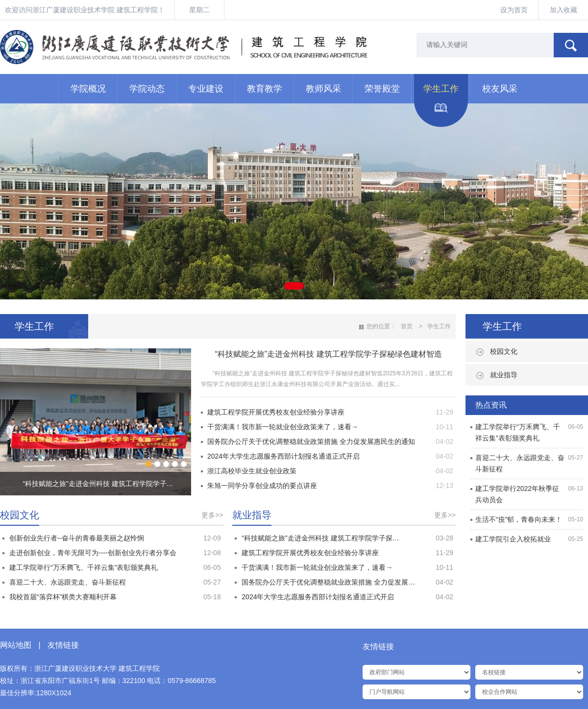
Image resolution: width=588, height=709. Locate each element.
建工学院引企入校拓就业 (513, 539)
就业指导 (504, 375)
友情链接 (63, 645)
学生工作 (441, 89)
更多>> (212, 515)
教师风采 (323, 89)
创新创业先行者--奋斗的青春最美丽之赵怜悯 (77, 538)
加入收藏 (563, 10)
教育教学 (265, 89)
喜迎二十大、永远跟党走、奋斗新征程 (68, 582)
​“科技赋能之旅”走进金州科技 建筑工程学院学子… (98, 484)
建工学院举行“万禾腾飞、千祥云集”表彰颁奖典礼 (84, 567)
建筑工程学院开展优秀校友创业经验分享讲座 (276, 412)
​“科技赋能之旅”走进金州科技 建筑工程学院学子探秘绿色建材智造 (328, 354)
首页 (407, 326)
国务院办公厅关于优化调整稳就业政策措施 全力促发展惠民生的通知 (311, 441)
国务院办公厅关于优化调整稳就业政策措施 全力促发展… (328, 582)
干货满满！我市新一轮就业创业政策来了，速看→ (283, 427)
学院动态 (147, 89)
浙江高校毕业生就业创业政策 (252, 471)
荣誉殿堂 (382, 89)
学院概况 (88, 89)
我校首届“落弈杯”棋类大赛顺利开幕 (63, 597)
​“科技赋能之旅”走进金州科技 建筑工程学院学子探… (320, 538)
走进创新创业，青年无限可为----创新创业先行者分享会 (93, 553)
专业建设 (206, 89)
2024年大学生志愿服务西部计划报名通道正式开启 (283, 456)
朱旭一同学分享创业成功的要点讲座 (262, 486)
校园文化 (504, 351)
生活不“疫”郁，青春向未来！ (519, 519)
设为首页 (514, 10)
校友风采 (500, 89)
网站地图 (16, 645)
